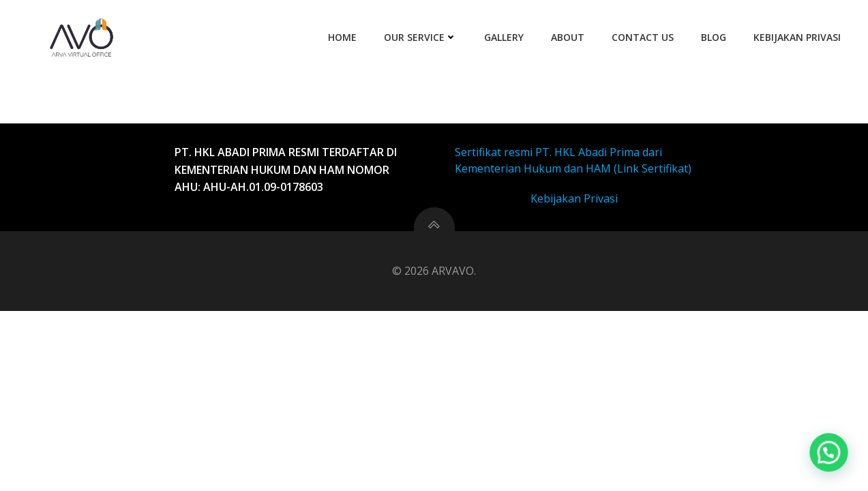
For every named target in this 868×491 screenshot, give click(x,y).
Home (342, 37)
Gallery (504, 37)
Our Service (420, 37)
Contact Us (643, 37)
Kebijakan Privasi (797, 37)
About (568, 37)
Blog (714, 37)
